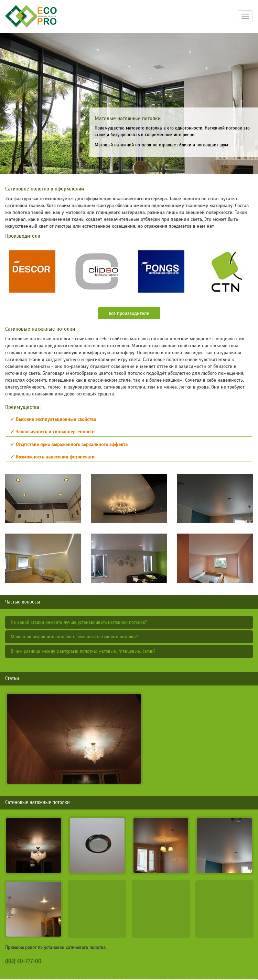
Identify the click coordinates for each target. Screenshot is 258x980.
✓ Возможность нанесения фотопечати (52, 457)
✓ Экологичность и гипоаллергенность (52, 432)
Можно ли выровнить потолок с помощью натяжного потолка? (74, 637)
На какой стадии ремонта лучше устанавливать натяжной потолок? (79, 622)
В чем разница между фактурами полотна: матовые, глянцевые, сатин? (83, 651)
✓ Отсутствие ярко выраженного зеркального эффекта (69, 445)
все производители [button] (129, 313)
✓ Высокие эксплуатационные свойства (53, 419)
